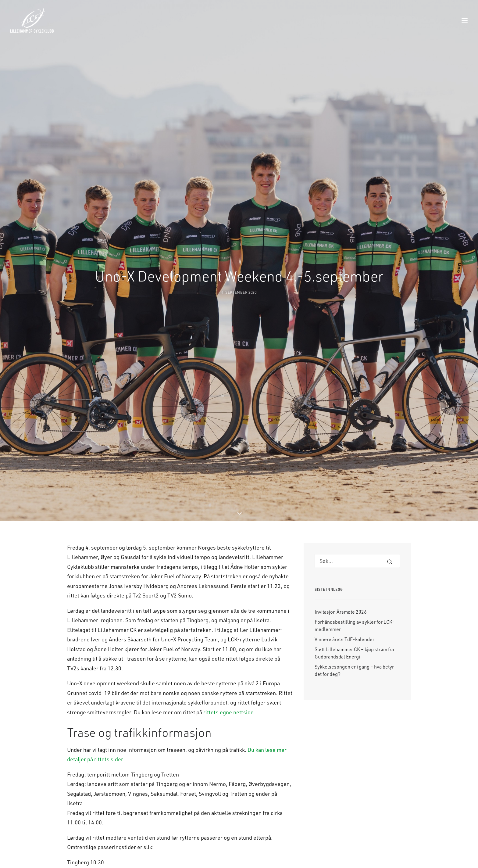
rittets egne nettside (228, 629)
